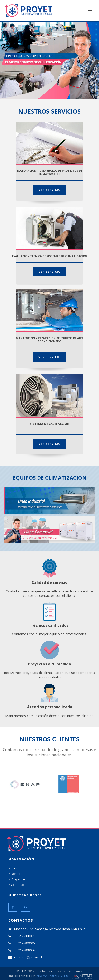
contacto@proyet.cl (28, 957)
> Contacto (16, 885)
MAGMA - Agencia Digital (53, 976)
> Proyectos (17, 879)
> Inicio (13, 868)
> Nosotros (16, 874)
